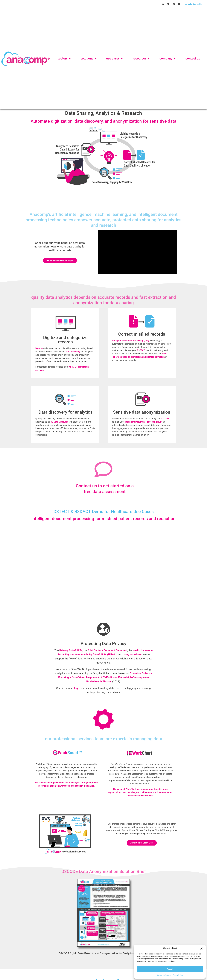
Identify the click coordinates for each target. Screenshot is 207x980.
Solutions (88, 59)
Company (168, 59)
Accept (170, 969)
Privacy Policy (178, 975)
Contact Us (193, 58)
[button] (202, 948)
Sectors (64, 59)
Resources (141, 59)
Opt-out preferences (164, 975)
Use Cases (114, 59)
